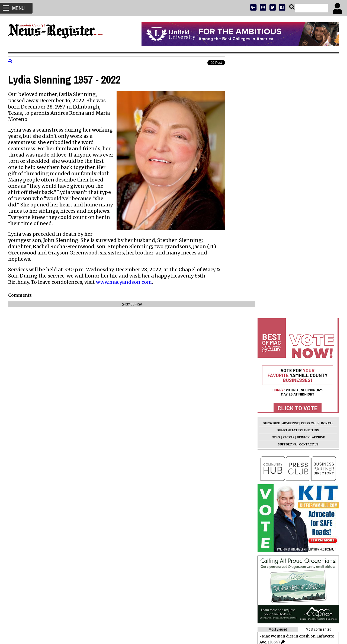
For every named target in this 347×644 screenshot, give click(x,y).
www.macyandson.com (124, 282)
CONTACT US (309, 182)
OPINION (303, 175)
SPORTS (288, 175)
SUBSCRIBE (272, 161)
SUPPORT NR (287, 182)
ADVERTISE (290, 161)
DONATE (327, 161)
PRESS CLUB (310, 161)
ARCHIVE (318, 175)
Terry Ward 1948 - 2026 (284, 418)
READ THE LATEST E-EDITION (298, 168)
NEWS (276, 175)
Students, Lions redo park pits (290, 387)
